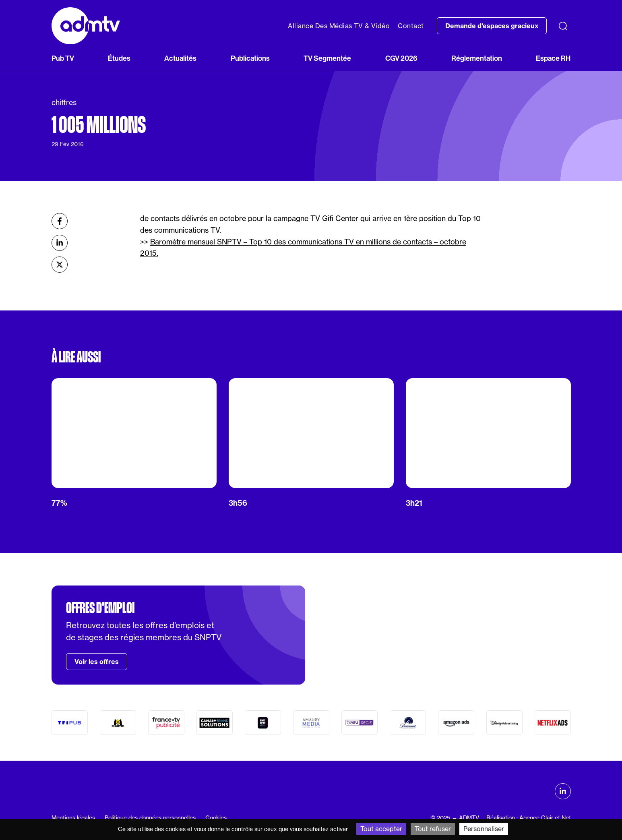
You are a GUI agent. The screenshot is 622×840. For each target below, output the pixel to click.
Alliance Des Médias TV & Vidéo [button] (339, 26)
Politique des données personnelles (150, 818)
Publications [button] (250, 58)
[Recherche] (563, 26)
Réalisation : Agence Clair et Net (529, 818)
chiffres (64, 102)
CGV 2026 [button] (401, 58)
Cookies (216, 818)
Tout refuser (433, 829)
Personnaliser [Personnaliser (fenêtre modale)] (484, 829)
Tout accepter (381, 829)
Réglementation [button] (477, 58)
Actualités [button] (180, 58)
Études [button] (119, 58)
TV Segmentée (327, 58)
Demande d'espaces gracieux (492, 26)
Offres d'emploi (100, 608)
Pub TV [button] (63, 58)
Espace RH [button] (553, 58)
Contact (411, 26)
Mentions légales (73, 818)
